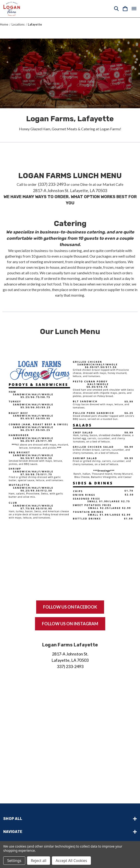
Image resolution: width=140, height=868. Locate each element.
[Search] (116, 9)
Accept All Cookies (71, 861)
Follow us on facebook (70, 607)
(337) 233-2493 (52, 184)
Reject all (39, 861)
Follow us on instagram (70, 624)
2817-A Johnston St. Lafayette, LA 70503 (70, 190)
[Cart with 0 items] (125, 9)
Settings (14, 861)
